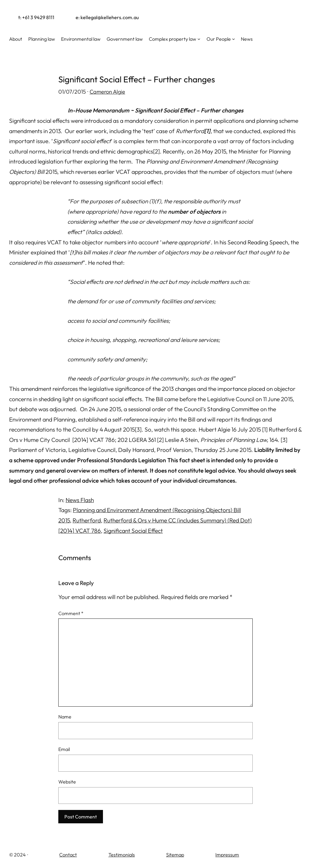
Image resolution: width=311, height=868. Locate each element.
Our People (219, 39)
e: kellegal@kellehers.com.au (107, 17)
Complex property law (173, 39)
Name (65, 717)
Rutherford (87, 520)
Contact (68, 855)
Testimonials (122, 855)
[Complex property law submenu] (199, 39)
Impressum (227, 855)
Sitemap (175, 855)
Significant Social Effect (133, 531)
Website (67, 782)
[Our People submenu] (234, 39)
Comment (71, 613)
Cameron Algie (107, 92)
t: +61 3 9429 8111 (36, 17)
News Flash (80, 500)
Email (64, 749)
